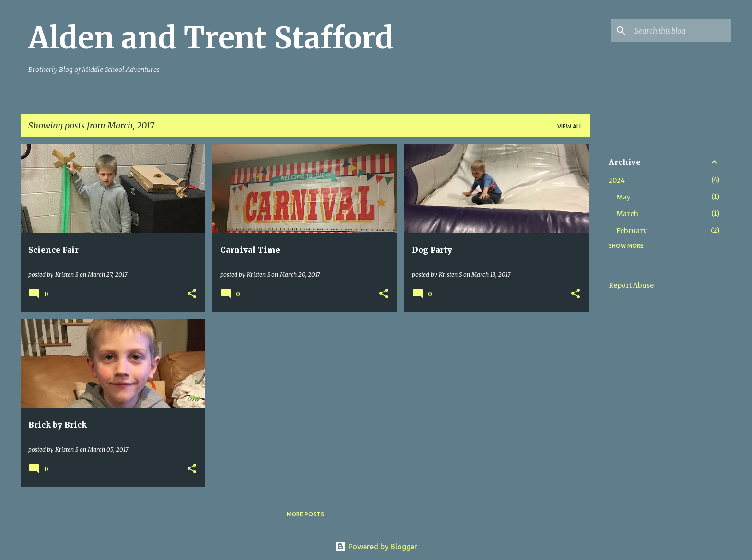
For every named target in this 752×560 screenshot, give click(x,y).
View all (570, 126)
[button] (192, 294)
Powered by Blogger (376, 547)
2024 (617, 180)
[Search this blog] (681, 31)
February (632, 231)
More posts (305, 514)
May (623, 197)
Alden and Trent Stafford (211, 38)
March (627, 214)
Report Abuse (631, 285)
